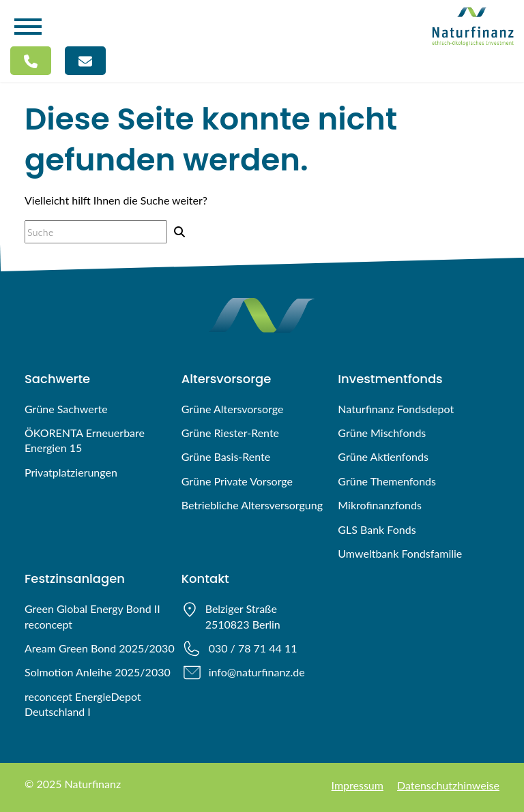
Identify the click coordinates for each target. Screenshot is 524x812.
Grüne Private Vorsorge (237, 481)
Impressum (358, 785)
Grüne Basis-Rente (226, 456)
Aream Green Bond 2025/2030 (100, 648)
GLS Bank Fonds (377, 529)
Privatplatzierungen (71, 472)
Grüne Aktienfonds (383, 456)
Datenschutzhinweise (448, 785)
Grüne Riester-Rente (230, 433)
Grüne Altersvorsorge (233, 409)
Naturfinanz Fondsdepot (396, 409)
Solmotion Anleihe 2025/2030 (98, 672)
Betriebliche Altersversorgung (252, 505)
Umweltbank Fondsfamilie (400, 553)
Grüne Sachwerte (66, 409)
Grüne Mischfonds (382, 433)
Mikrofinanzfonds (380, 505)
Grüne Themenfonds (387, 481)
